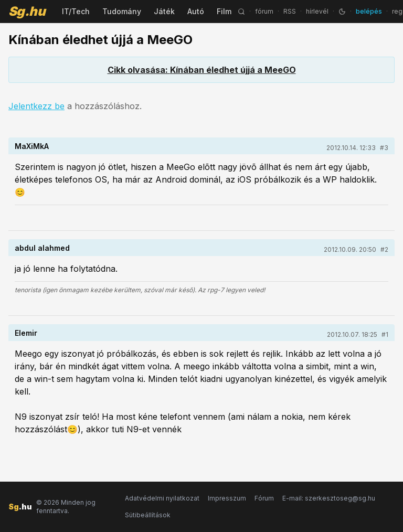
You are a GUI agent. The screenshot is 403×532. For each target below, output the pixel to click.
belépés (369, 11)
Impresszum (227, 498)
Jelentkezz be (36, 106)
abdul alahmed (42, 248)
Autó (196, 11)
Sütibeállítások (148, 515)
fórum (264, 11)
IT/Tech (76, 11)
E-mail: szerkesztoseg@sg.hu (329, 498)
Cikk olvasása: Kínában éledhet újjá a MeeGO (202, 70)
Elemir (26, 333)
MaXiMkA (32, 146)
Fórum (264, 498)
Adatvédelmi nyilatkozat (162, 498)
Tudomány (122, 11)
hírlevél (317, 11)
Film (224, 11)
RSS (290, 11)
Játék (164, 11)
